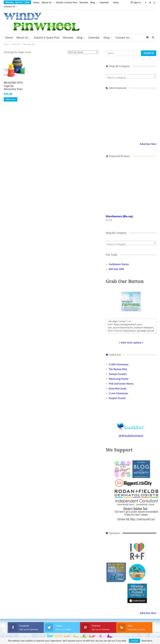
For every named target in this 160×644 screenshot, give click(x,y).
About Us (47, 2)
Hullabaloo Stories (119, 260)
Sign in (136, 2)
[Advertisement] (131, 111)
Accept (134, 641)
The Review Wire (118, 365)
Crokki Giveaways (119, 360)
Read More (147, 641)
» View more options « (131, 339)
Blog (93, 2)
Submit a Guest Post (67, 2)
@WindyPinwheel (131, 432)
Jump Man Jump (118, 384)
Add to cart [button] (11, 95)
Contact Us (122, 34)
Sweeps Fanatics (118, 370)
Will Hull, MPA (116, 265)
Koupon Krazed (117, 394)
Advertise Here (148, 140)
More (103, 2)
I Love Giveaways (118, 389)
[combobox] (131, 72)
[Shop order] (83, 48)
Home (36, 2)
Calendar (94, 34)
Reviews (84, 2)
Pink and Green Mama (121, 380)
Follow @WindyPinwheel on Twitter (131, 420)
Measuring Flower (119, 375)
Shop (107, 34)
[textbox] (131, 74)
